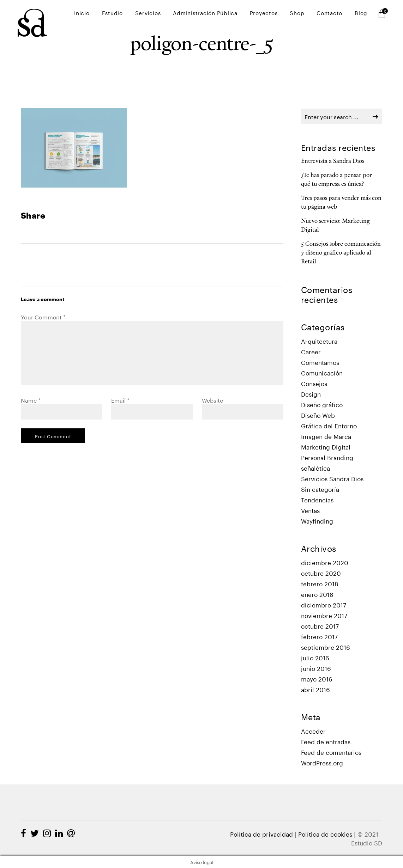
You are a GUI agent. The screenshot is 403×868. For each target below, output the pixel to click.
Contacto (335, 14)
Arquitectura (319, 341)
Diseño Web (318, 415)
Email (120, 400)
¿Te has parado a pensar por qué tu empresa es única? (336, 180)
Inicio (108, 14)
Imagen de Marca (326, 436)
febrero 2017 (319, 636)
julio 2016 (315, 657)
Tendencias (317, 499)
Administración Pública (221, 14)
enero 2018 (317, 594)
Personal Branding (327, 457)
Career (311, 351)
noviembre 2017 (324, 615)
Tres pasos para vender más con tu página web (341, 203)
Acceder (313, 731)
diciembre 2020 (325, 562)
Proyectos (276, 14)
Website (212, 400)
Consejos (314, 383)
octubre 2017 (320, 626)
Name (31, 400)
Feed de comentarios (331, 752)
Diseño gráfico (322, 404)
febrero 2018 (320, 583)
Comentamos (320, 362)
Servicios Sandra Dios (332, 478)
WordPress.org (322, 762)
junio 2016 (316, 668)
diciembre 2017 (324, 604)
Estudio (135, 14)
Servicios (167, 14)
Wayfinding (317, 521)
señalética (315, 468)
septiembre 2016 (326, 647)
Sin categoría (320, 489)
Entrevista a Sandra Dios (333, 161)
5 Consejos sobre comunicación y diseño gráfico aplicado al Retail (341, 253)
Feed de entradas (326, 741)
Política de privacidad (261, 833)
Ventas (310, 510)
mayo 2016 (317, 678)
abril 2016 (315, 689)
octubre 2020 (321, 573)
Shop (306, 14)
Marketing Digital (326, 447)
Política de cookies (325, 833)
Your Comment (43, 316)
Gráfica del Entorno (329, 425)
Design (311, 394)
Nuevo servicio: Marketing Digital (335, 226)
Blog (363, 14)
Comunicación (322, 372)
